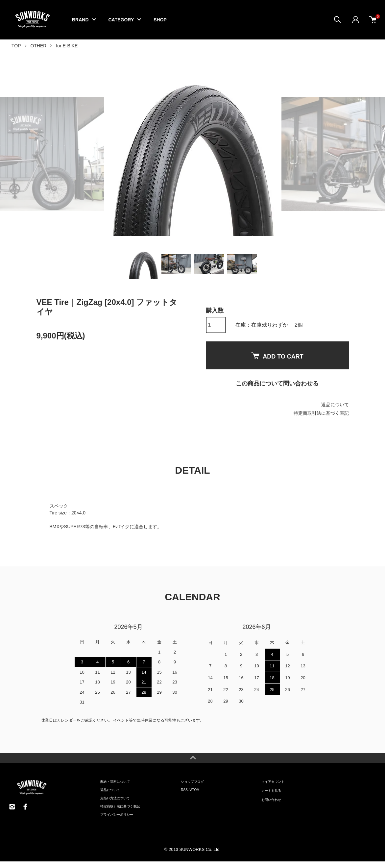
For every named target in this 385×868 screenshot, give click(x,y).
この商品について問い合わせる (277, 384)
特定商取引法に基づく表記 (321, 413)
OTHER (38, 46)
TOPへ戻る (192, 758)
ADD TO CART (277, 356)
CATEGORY (121, 20)
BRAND (80, 20)
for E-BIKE (67, 46)
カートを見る (271, 791)
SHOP (160, 20)
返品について (335, 405)
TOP (16, 46)
